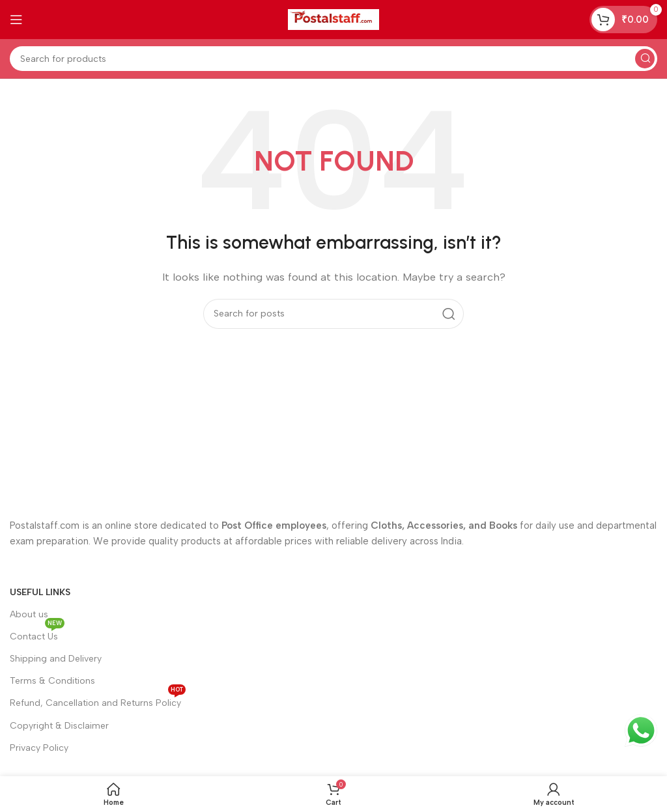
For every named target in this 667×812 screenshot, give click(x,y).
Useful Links (40, 592)
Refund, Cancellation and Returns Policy (98, 700)
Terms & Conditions (52, 681)
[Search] (333, 59)
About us (29, 614)
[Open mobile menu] (16, 20)
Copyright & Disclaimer (59, 726)
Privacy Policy (39, 748)
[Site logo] (333, 19)
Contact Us (37, 634)
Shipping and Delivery (56, 659)
